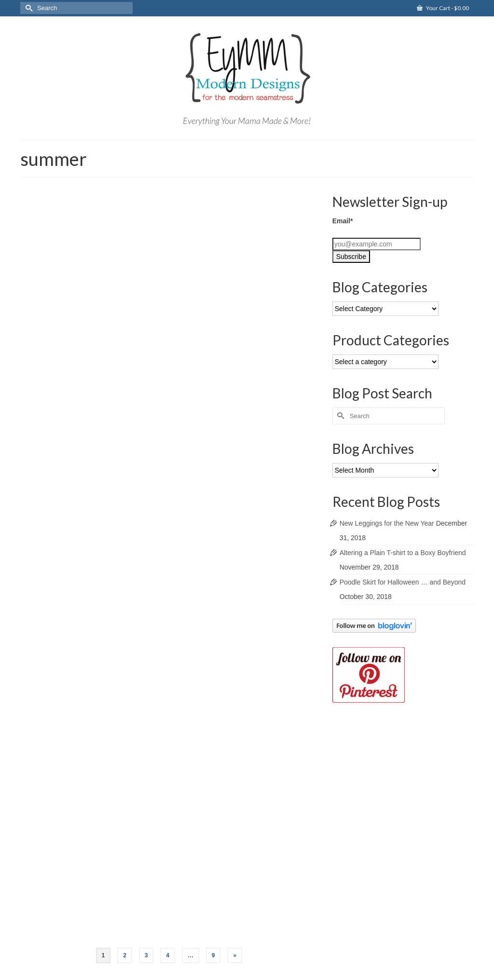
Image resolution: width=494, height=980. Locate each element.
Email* (343, 221)
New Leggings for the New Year (387, 523)
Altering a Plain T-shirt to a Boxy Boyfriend (403, 553)
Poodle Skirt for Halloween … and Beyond (403, 582)
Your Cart (443, 8)
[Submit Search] (27, 8)
